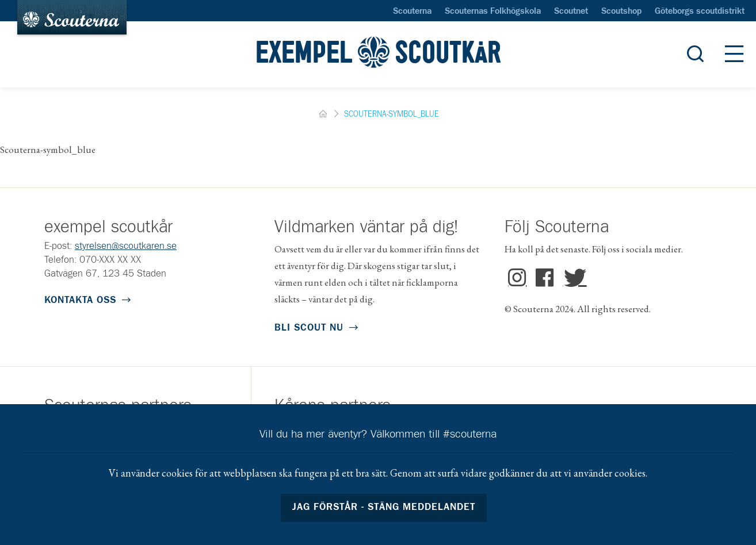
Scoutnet (571, 11)
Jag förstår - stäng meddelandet (384, 507)
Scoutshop (621, 11)
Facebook (545, 278)
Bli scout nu (309, 328)
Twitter (572, 278)
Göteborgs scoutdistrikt (700, 11)
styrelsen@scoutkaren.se (126, 246)
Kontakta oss (80, 300)
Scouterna (412, 11)
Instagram (518, 278)
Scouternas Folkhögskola (493, 11)
